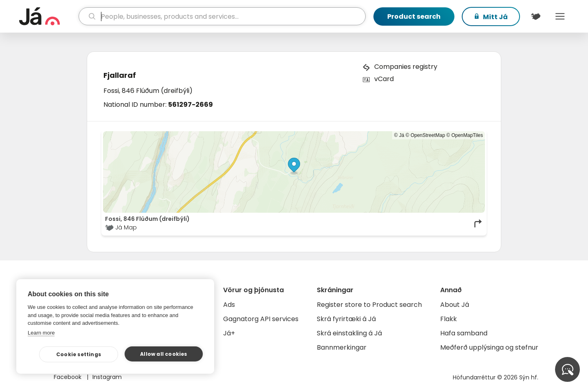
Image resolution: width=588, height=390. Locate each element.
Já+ (229, 333)
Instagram (107, 377)
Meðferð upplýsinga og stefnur (489, 347)
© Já (399, 135)
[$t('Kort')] (535, 16)
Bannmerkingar (342, 347)
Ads (229, 305)
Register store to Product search (369, 305)
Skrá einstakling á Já (349, 333)
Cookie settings (79, 354)
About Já (455, 305)
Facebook (68, 377)
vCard (384, 79)
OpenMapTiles (467, 135)
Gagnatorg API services (261, 319)
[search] (222, 16)
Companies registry (406, 67)
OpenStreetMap (428, 135)
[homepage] (48, 16)
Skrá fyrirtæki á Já (346, 319)
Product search (414, 17)
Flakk (449, 319)
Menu (560, 16)
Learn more (41, 333)
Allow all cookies (163, 354)
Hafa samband (464, 333)
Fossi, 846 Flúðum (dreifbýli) (148, 91)
